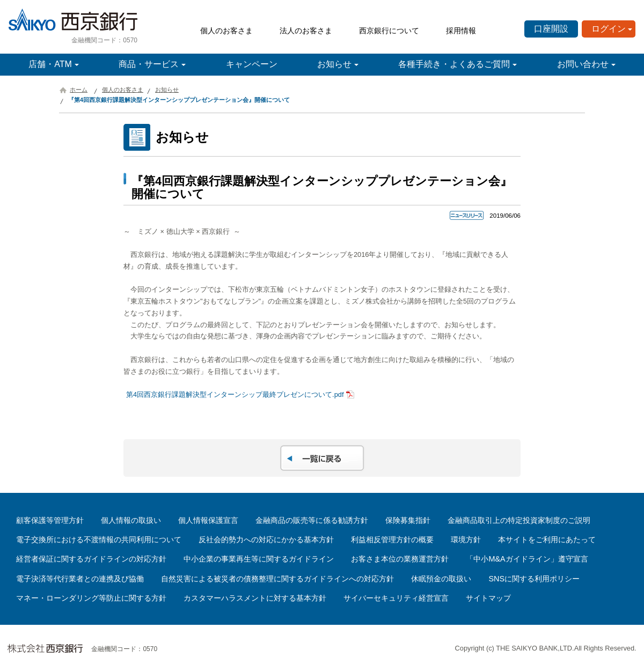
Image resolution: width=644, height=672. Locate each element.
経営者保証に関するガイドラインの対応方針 (91, 559)
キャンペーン (252, 64)
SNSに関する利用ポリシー (534, 579)
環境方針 (466, 540)
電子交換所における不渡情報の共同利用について (99, 540)
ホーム (79, 90)
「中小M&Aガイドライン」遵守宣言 (527, 559)
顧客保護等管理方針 (50, 520)
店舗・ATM (50, 64)
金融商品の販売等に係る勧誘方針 (312, 520)
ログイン (609, 29)
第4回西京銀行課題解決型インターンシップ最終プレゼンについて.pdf (235, 394)
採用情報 (461, 31)
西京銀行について (389, 31)
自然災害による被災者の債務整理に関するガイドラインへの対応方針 (277, 579)
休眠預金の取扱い (441, 579)
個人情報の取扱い (131, 520)
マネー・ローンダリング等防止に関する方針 (91, 598)
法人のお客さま (306, 31)
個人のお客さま (226, 31)
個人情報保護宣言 (208, 520)
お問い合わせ (583, 64)
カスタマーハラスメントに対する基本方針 (255, 598)
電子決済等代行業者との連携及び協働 (80, 579)
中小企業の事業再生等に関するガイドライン (259, 559)
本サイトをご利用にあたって (547, 540)
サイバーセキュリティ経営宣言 (396, 598)
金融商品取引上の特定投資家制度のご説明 (519, 520)
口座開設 (551, 29)
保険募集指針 (408, 520)
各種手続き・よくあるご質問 (454, 64)
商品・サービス (149, 64)
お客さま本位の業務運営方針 (400, 559)
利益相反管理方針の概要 (392, 540)
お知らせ (334, 64)
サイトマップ (488, 598)
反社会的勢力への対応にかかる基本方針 (266, 540)
